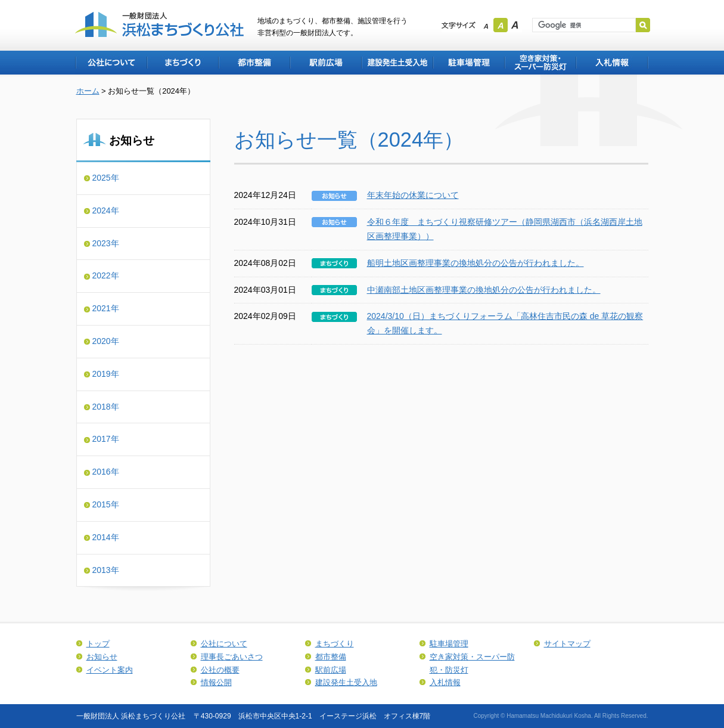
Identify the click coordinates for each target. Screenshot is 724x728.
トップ (98, 644)
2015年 (106, 504)
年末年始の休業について (413, 195)
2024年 (106, 210)
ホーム (88, 91)
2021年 (106, 308)
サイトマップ (567, 644)
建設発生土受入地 (397, 63)
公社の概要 (220, 670)
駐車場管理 (468, 63)
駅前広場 (325, 63)
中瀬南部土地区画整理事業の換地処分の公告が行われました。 (484, 290)
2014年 (106, 537)
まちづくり (182, 63)
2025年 (106, 178)
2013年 (106, 570)
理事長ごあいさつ (232, 657)
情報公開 (216, 682)
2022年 (106, 275)
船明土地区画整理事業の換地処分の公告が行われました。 (476, 263)
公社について (111, 63)
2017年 (106, 439)
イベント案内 (110, 670)
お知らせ (102, 657)
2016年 (106, 472)
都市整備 (254, 63)
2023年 (106, 243)
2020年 (106, 341)
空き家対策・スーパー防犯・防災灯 (540, 63)
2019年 (106, 374)
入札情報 (612, 63)
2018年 (106, 407)
